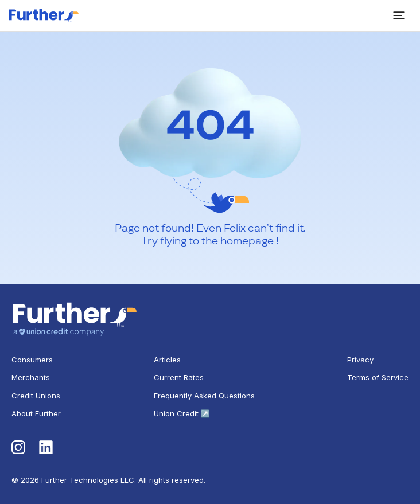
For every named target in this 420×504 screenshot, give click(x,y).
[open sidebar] (399, 15)
